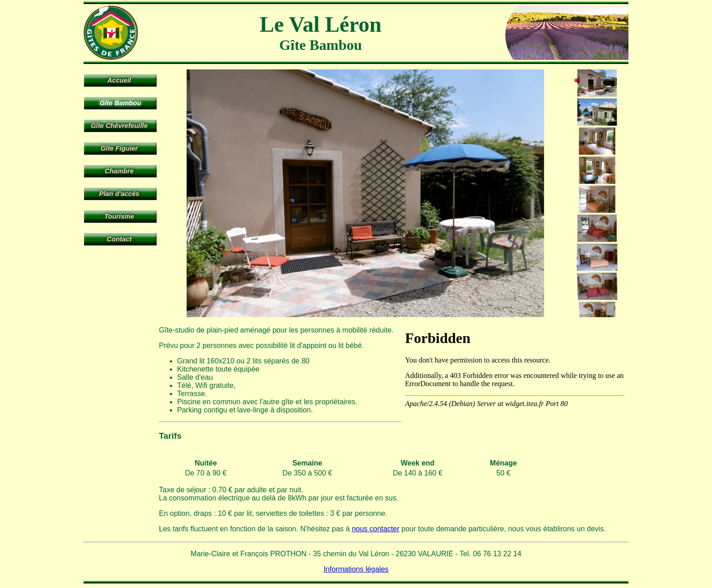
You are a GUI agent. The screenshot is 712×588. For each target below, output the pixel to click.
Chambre (119, 171)
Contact (119, 239)
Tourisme (119, 216)
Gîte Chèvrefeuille (119, 126)
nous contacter (376, 529)
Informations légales (356, 569)
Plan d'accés (119, 194)
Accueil (119, 80)
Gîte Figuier (119, 148)
